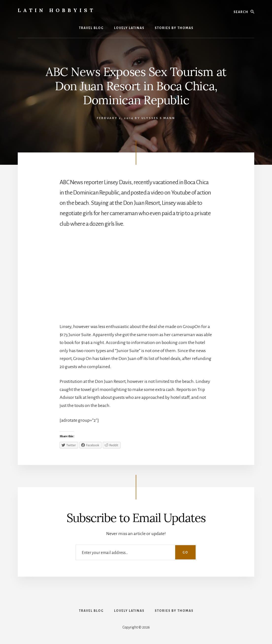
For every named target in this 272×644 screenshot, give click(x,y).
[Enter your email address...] (136, 552)
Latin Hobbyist (57, 10)
